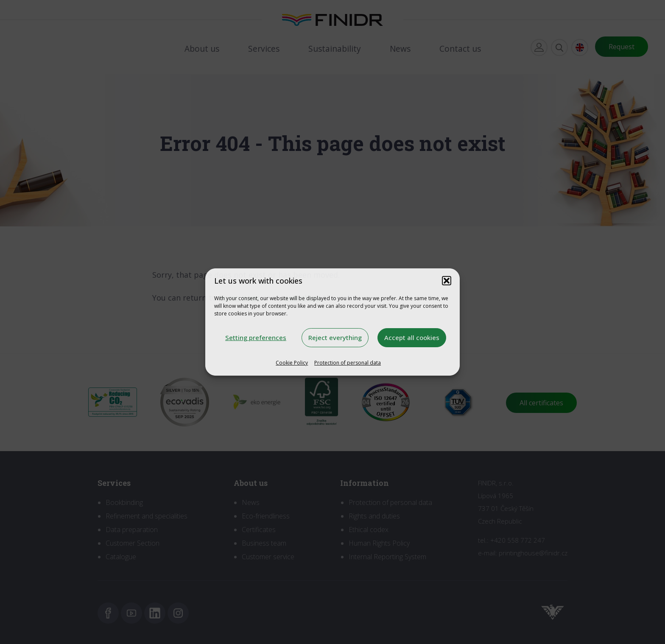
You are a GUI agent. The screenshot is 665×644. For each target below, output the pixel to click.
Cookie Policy (292, 363)
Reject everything (335, 337)
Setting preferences (256, 337)
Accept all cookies (412, 337)
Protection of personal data (348, 363)
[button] (447, 281)
